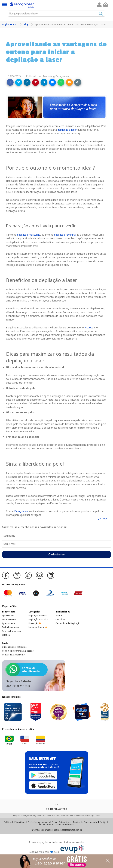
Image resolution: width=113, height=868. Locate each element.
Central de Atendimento (13, 655)
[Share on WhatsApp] (61, 82)
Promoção (33, 623)
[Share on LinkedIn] (27, 82)
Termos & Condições (61, 822)
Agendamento (9, 623)
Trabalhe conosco (11, 627)
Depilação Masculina (39, 620)
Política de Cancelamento (85, 822)
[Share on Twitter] (19, 82)
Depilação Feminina (38, 616)
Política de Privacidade (15, 822)
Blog (26, 24)
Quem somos (8, 616)
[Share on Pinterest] (36, 82)
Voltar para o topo (57, 806)
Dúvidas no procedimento (14, 647)
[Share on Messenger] (52, 82)
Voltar (102, 519)
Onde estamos (9, 620)
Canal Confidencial (65, 825)
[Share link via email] (69, 82)
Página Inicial (10, 24)
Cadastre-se (57, 554)
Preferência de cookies (39, 822)
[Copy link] (78, 82)
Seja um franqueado (12, 631)
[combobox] (56, 14)
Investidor (60, 620)
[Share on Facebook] (10, 82)
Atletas (59, 616)
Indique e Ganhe (36, 627)
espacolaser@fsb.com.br (70, 830)
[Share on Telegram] (44, 82)
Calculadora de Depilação (68, 623)
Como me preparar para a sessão (18, 651)
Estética (6, 635)
